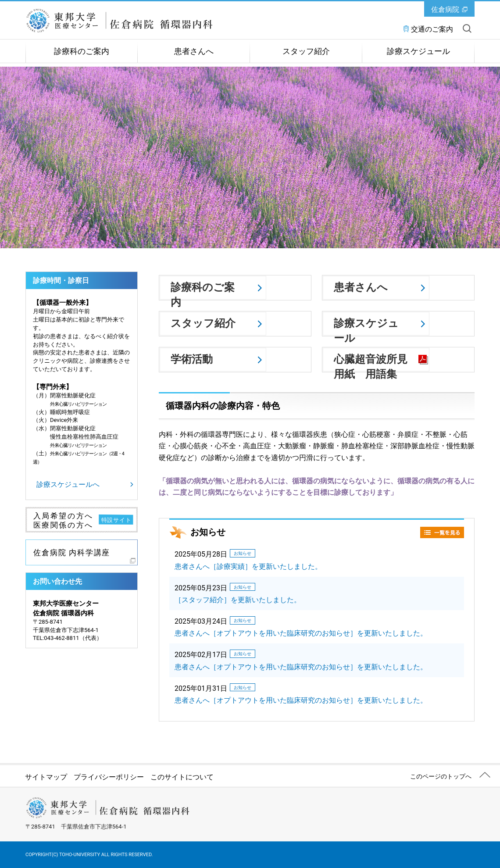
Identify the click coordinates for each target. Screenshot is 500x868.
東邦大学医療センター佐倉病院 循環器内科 (124, 21)
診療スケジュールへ (68, 484)
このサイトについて (182, 777)
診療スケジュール (418, 51)
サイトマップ (46, 777)
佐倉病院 (445, 9)
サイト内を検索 (467, 29)
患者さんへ (194, 51)
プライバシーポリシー (109, 777)
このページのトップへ (441, 776)
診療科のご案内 (82, 51)
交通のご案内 (432, 29)
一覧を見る (442, 532)
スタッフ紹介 (306, 51)
